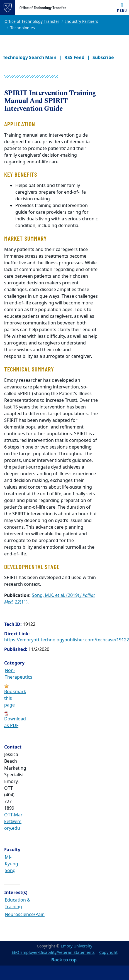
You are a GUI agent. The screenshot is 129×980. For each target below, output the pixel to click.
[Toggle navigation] (122, 8)
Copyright (108, 953)
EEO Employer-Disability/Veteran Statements (53, 953)
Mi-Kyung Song (11, 864)
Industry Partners (82, 22)
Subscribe (103, 57)
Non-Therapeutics (19, 674)
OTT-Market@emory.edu (13, 822)
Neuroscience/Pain (25, 915)
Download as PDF (15, 722)
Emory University (76, 946)
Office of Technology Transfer (43, 8)
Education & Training (18, 903)
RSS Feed (74, 57)
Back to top (64, 960)
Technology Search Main (30, 57)
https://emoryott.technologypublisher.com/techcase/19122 (67, 640)
